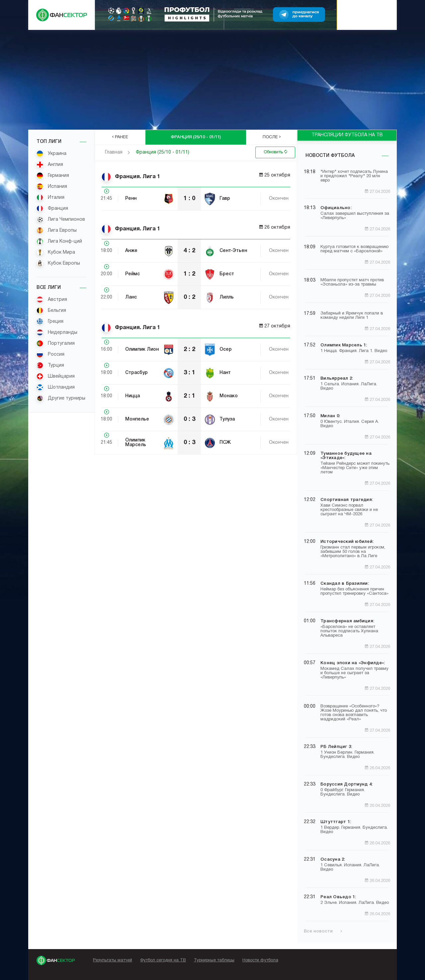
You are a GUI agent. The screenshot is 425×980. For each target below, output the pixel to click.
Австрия (52, 300)
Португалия (56, 343)
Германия (53, 176)
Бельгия (51, 310)
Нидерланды (57, 332)
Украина (51, 154)
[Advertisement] (212, 80)
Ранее (120, 137)
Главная (114, 152)
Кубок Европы (58, 263)
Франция (52, 208)
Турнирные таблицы (214, 960)
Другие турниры (61, 398)
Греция (50, 321)
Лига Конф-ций (59, 241)
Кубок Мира (56, 252)
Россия (50, 354)
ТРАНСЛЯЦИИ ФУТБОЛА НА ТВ (347, 135)
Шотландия (56, 387)
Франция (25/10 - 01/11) (163, 152)
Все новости (323, 931)
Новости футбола (330, 156)
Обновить (275, 152)
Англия (50, 165)
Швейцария (56, 376)
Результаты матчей (113, 960)
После (272, 137)
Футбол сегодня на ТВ (163, 960)
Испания (52, 186)
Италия (50, 197)
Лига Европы (57, 230)
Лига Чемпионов (61, 219)
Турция (50, 365)
